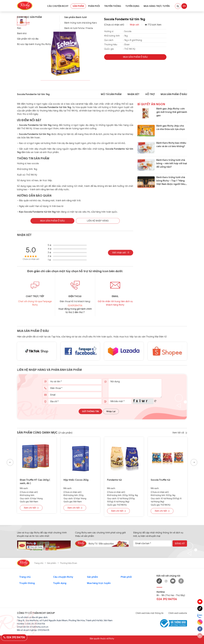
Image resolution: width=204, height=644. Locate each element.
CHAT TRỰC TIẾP (35, 299)
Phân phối (94, 6)
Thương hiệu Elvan (68, 564)
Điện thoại (75, 299)
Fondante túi (114, 481)
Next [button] (194, 464)
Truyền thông (113, 6)
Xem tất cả (180, 434)
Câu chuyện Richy (58, 6)
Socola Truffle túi (160, 481)
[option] (37, 479)
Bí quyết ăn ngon (151, 107)
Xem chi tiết (31, 509)
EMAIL (115, 299)
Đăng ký (180, 545)
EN (184, 6)
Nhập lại (111, 414)
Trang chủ (39, 564)
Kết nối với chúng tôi (168, 577)
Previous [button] (10, 464)
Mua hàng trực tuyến (157, 6)
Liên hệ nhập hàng (98, 223)
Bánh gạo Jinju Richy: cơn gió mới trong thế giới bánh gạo (172, 115)
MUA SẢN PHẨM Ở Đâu (135, 57)
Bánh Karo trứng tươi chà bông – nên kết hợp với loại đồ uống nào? (172, 166)
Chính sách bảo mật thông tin (150, 614)
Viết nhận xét (121, 255)
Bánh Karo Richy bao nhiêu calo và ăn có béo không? (171, 147)
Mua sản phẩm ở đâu (33, 333)
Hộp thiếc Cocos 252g (76, 481)
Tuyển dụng (132, 6)
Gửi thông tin (90, 414)
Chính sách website (178, 614)
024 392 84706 (167, 600)
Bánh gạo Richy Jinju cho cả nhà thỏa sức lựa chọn (171, 130)
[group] (65, 50)
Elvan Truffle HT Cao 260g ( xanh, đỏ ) (35, 483)
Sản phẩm (78, 6)
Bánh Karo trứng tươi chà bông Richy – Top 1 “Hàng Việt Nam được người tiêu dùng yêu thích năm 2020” (171, 183)
